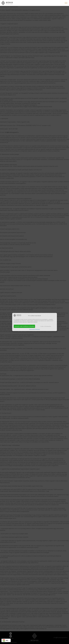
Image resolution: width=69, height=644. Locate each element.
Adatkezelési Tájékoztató (35, 329)
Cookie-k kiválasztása (46, 326)
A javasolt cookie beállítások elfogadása (24, 326)
